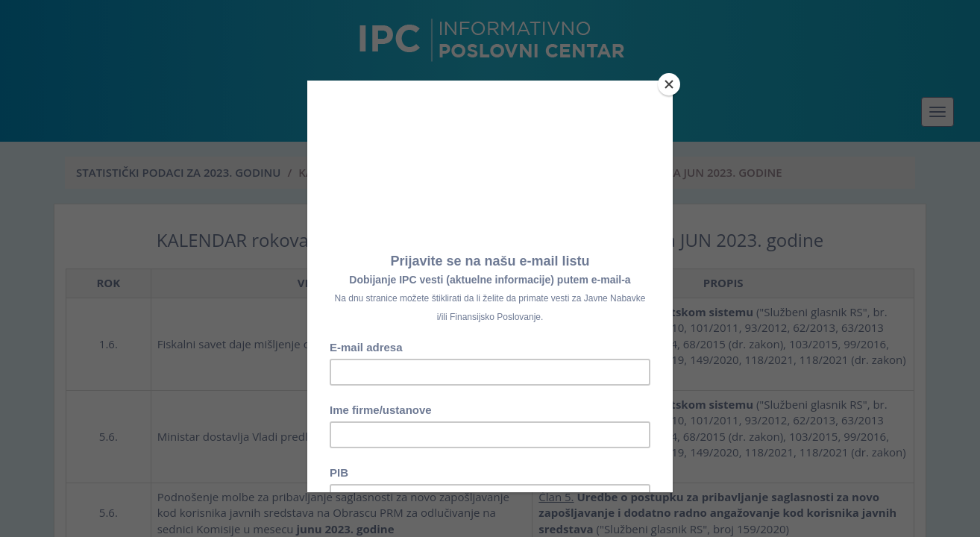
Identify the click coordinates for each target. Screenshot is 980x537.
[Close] (669, 84)
